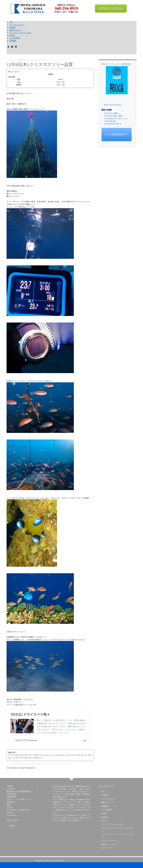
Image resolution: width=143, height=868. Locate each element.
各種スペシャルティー (110, 844)
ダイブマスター (107, 848)
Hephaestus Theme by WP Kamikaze (50, 861)
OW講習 (12, 27)
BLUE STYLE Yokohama (113, 105)
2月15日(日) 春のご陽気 (113, 116)
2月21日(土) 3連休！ (112, 113)
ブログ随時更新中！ (117, 134)
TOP (11, 22)
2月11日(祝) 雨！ (111, 121)
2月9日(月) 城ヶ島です (113, 124)
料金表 (13, 35)
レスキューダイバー (109, 841)
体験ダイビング (15, 30)
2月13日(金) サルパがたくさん (116, 119)
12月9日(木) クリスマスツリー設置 (40, 64)
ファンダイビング (17, 25)
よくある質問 (14, 38)
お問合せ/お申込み (111, 8)
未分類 (12, 826)
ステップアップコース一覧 (20, 33)
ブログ (104, 821)
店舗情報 (13, 41)
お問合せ (105, 817)
